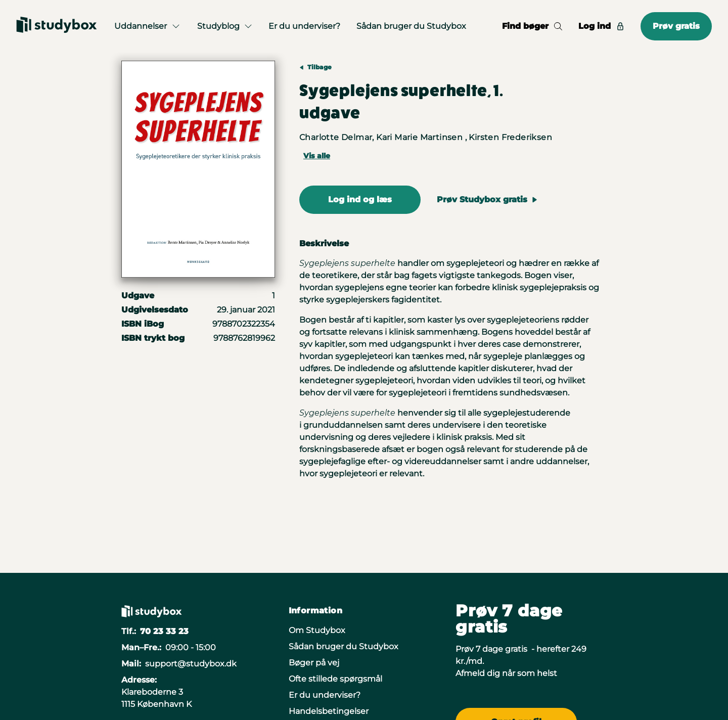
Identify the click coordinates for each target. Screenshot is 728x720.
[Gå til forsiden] (57, 26)
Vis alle (317, 156)
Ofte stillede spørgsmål (335, 679)
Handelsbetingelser (329, 711)
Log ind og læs (360, 199)
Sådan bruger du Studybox (411, 26)
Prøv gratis (676, 26)
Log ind (601, 26)
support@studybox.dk (191, 664)
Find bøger (532, 26)
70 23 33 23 (164, 631)
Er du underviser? (304, 26)
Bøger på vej (314, 663)
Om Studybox (317, 630)
